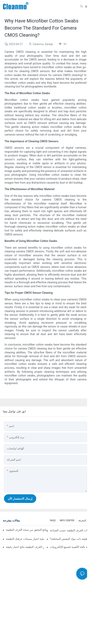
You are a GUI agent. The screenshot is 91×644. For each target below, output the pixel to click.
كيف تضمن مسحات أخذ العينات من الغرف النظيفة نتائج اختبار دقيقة (25, 547)
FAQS (53, 520)
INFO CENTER (67, 520)
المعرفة (82, 520)
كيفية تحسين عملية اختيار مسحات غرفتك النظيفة (25, 539)
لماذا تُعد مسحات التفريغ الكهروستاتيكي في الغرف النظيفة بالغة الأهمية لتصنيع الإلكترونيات (69, 547)
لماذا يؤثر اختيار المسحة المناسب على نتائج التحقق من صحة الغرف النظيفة (26, 530)
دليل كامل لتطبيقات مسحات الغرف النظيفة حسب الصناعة (69, 530)
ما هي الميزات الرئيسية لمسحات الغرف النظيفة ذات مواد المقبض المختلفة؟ (69, 539)
